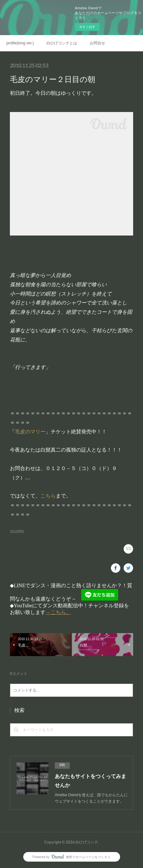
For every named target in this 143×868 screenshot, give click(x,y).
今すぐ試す (87, 27)
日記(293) (17, 531)
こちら (48, 496)
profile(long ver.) (20, 43)
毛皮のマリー (30, 432)
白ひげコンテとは (62, 43)
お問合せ (97, 43)
